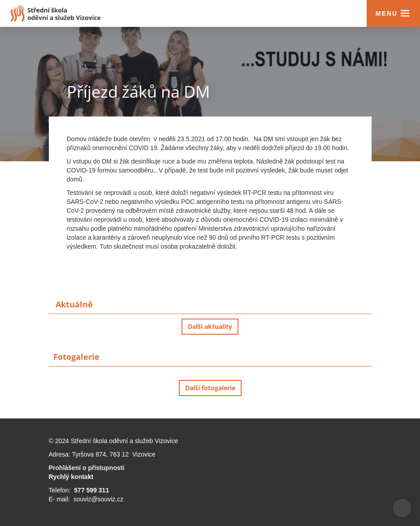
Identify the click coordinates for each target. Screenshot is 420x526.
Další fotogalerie (210, 388)
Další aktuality (210, 326)
